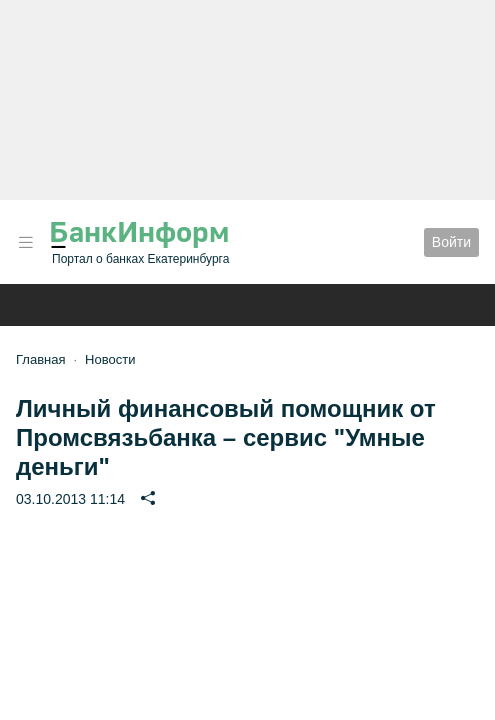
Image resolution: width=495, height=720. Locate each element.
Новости (110, 359)
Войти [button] (451, 242)
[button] (26, 242)
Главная (40, 359)
